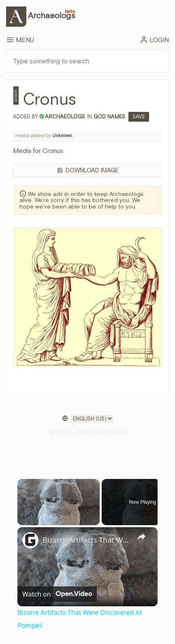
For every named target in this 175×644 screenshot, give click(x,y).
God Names (111, 117)
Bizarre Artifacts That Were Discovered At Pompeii (86, 540)
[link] (30, 540)
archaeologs (65, 117)
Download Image (88, 170)
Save (139, 117)
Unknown (62, 135)
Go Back (16, 96)
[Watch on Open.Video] (57, 594)
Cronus (50, 99)
